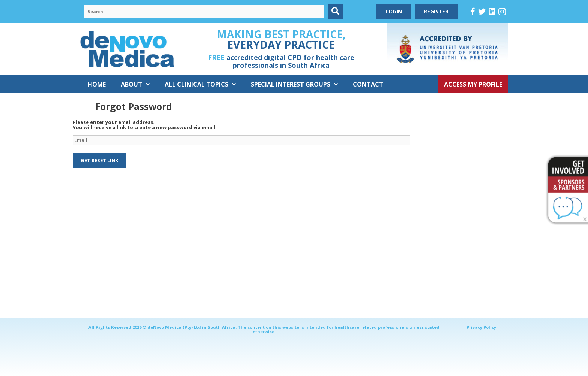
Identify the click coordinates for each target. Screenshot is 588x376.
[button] (335, 11)
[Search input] (204, 12)
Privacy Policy (481, 327)
